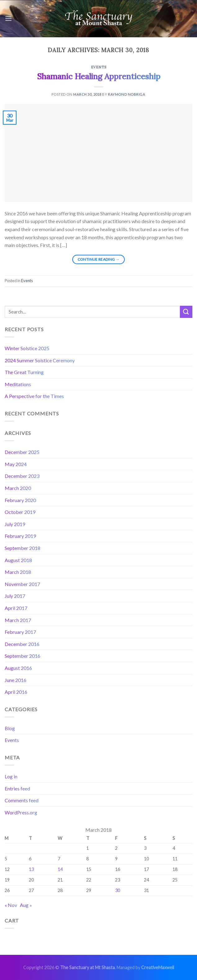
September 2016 (22, 656)
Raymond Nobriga (127, 94)
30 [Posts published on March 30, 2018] (118, 890)
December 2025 (22, 452)
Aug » (26, 905)
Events (98, 67)
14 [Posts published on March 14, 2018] (60, 869)
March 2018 (18, 572)
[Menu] (8, 18)
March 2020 (18, 488)
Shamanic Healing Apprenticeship (99, 76)
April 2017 (16, 608)
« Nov (11, 905)
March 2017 (18, 620)
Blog (10, 728)
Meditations (18, 384)
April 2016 (16, 692)
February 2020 (20, 500)
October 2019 (20, 512)
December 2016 (22, 644)
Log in (11, 776)
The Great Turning (24, 372)
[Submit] (186, 312)
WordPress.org (21, 812)
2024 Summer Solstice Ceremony (40, 360)
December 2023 (22, 476)
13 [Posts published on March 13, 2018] (31, 869)
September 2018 (22, 548)
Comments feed (22, 800)
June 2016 (16, 680)
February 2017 (20, 632)
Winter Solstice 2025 (27, 348)
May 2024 (16, 464)
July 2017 (15, 596)
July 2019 (15, 524)
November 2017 (22, 584)
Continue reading (99, 259)
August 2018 (18, 560)
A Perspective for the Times (34, 396)
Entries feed (17, 788)
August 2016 (18, 668)
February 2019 (20, 536)
